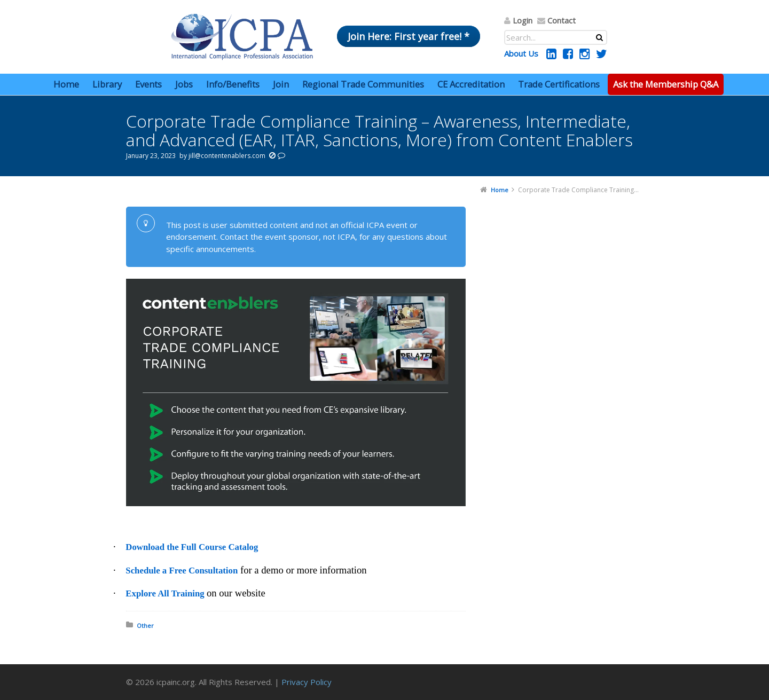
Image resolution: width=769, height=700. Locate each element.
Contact (562, 20)
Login (523, 20)
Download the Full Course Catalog (192, 547)
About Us (521, 53)
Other (145, 626)
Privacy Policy (307, 682)
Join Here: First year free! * (409, 36)
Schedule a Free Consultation (182, 571)
